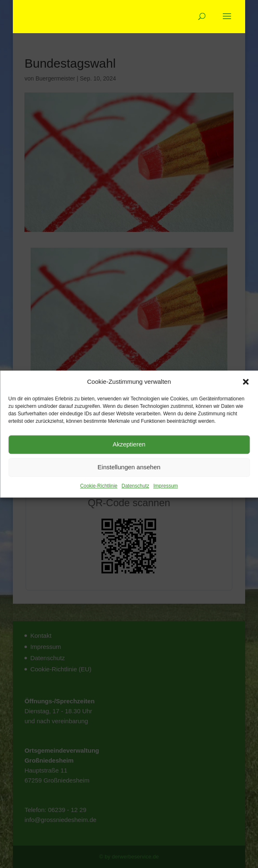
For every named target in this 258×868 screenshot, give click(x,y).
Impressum (165, 486)
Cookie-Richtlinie (99, 486)
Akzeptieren (129, 445)
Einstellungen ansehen (129, 467)
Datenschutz (136, 486)
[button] (246, 382)
